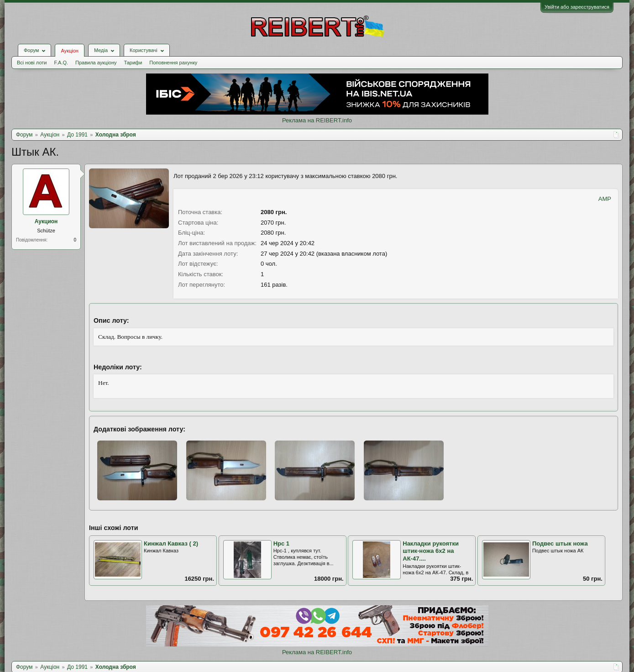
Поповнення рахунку (173, 63)
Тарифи (133, 63)
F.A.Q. (61, 63)
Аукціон (69, 51)
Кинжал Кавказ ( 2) (171, 543)
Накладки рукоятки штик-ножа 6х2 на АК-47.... (431, 551)
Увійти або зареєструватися (577, 7)
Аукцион (46, 221)
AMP (605, 199)
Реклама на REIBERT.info (317, 120)
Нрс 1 (281, 543)
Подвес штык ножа (560, 543)
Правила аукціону (96, 63)
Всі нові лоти (32, 63)
